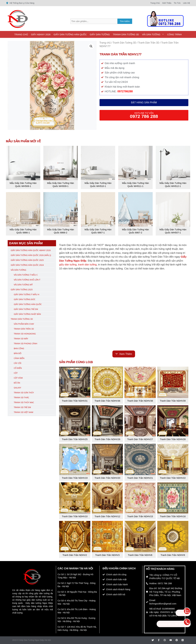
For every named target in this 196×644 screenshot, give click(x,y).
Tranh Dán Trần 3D (149, 43)
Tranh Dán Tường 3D (126, 34)
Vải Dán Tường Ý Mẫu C (26, 275)
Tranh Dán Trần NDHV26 (107, 439)
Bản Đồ (18, 353)
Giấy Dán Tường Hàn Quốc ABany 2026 (31, 250)
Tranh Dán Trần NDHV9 (173, 555)
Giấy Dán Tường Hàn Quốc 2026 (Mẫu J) (31, 255)
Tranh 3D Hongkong (25, 334)
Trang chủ (105, 43)
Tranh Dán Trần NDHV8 (140, 555)
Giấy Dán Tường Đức (25, 299)
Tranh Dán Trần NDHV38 (140, 401)
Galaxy (17, 388)
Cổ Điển (18, 368)
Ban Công (19, 348)
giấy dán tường (68, 265)
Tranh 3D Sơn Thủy (24, 393)
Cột (16, 373)
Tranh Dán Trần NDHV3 (107, 555)
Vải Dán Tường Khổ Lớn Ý (27, 280)
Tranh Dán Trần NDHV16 (173, 516)
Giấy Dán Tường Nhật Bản (27, 314)
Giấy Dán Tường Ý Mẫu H (26, 294)
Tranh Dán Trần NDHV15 (140, 516)
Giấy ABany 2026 (41, 34)
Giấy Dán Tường (100, 34)
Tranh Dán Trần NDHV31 (75, 401)
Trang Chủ (21, 34)
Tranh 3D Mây (21, 339)
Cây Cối (18, 363)
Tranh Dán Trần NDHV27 (140, 439)
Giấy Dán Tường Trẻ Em (26, 309)
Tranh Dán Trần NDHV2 (75, 555)
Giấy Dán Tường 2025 (22, 289)
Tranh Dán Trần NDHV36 (107, 401)
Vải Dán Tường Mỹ (23, 285)
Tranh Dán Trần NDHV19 (75, 478)
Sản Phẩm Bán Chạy (24, 324)
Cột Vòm (18, 378)
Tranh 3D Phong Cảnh (25, 343)
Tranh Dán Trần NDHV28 (173, 439)
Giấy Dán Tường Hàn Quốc (70, 34)
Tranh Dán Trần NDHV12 (107, 516)
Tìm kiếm (125, 21)
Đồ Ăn (17, 383)
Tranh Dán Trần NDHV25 (75, 439)
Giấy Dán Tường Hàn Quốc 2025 (27, 260)
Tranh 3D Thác (21, 397)
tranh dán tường (87, 265)
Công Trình (174, 34)
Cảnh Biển (19, 358)
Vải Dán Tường (154, 34)
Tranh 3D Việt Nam (24, 412)
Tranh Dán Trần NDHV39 (173, 401)
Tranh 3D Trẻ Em (22, 407)
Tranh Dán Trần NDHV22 (173, 478)
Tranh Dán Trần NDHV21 (140, 478)
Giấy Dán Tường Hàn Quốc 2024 (27, 265)
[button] (91, 46)
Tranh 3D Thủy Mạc (24, 402)
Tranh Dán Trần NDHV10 (75, 516)
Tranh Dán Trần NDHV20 (107, 478)
